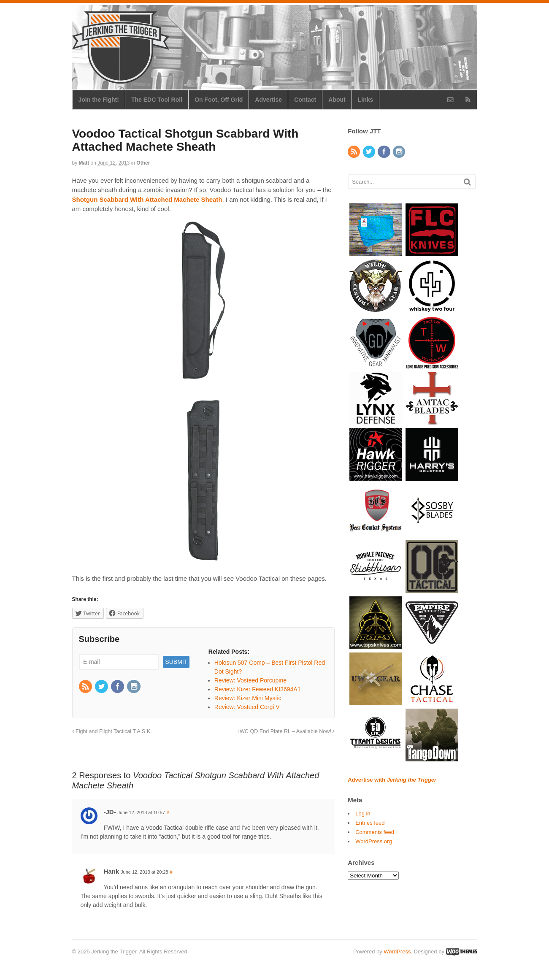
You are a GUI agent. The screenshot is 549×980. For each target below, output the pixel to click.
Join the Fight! (99, 100)
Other (143, 163)
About (337, 100)
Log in (363, 814)
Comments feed (375, 832)
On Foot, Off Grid (219, 100)
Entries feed (370, 823)
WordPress (397, 952)
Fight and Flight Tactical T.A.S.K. (112, 731)
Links (366, 100)
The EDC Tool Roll (157, 100)
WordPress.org (373, 841)
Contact (305, 100)
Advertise (268, 100)
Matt (84, 163)
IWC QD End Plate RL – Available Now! (286, 731)
